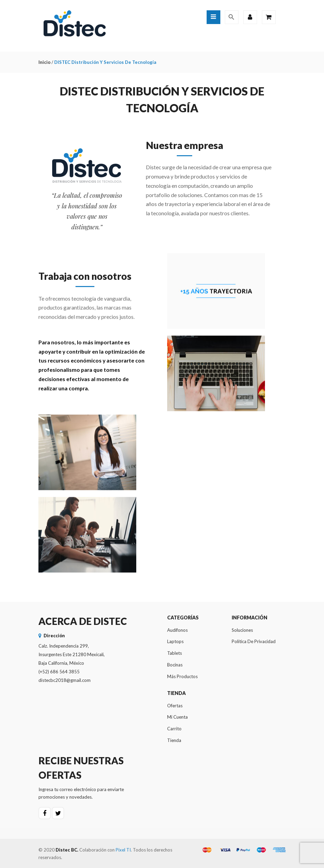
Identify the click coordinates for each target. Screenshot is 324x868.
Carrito (174, 729)
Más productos (182, 676)
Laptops (175, 641)
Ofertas (175, 706)
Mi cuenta (177, 717)
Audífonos (177, 630)
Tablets (175, 653)
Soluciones (242, 630)
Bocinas (175, 665)
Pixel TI (123, 850)
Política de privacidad (254, 641)
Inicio (44, 62)
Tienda (174, 740)
